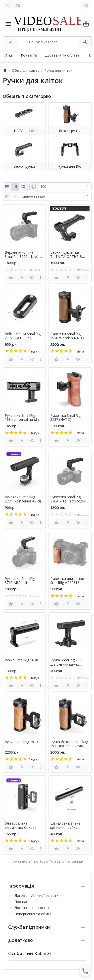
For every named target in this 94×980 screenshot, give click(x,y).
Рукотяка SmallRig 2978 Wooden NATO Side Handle (67, 336)
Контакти (29, 55)
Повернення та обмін (33, 914)
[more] (40, 278)
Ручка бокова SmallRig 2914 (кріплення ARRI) (69, 744)
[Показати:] (65, 187)
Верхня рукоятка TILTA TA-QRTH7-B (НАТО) (66, 255)
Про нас (21, 902)
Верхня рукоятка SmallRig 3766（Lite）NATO (23, 255)
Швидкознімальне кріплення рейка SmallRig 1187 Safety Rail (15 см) (67, 826)
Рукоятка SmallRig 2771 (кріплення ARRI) (23, 499)
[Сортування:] (51, 197)
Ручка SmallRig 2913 (21, 742)
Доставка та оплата (62, 55)
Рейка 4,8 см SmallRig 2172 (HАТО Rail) (23, 336)
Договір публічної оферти (36, 895)
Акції (9, 55)
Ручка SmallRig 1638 (21, 660)
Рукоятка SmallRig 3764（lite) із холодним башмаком (70, 499)
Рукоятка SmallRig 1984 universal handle (22, 418)
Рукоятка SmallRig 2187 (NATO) (65, 418)
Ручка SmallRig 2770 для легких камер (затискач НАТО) (67, 662)
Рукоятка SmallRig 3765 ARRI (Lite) (20, 581)
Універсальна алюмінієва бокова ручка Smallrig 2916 (21, 826)
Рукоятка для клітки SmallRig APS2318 (67, 581)
